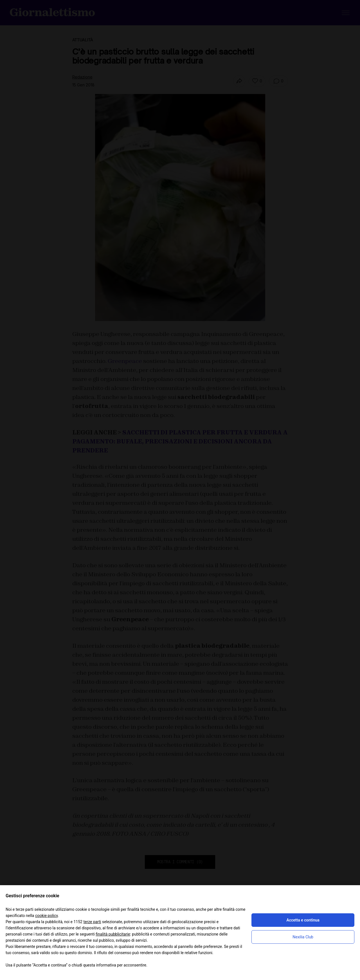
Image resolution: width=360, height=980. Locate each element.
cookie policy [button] (47, 916)
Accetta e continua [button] (303, 920)
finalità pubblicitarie (113, 934)
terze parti (92, 922)
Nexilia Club (303, 937)
